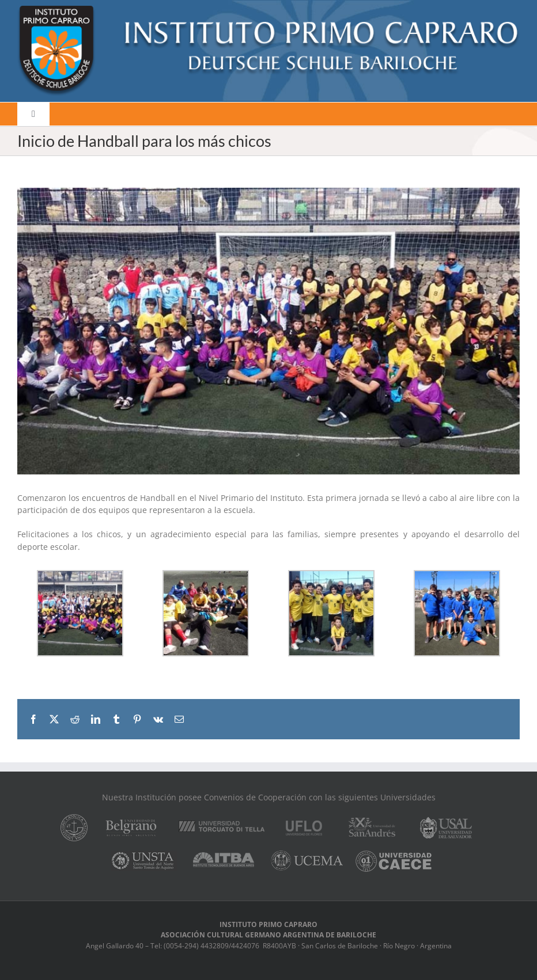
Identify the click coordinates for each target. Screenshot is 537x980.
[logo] (268, 10)
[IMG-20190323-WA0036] (268, 331)
